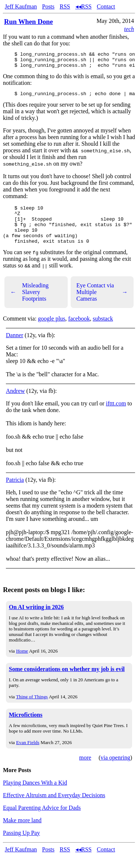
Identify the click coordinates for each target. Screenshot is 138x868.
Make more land (22, 832)
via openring (115, 770)
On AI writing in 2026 (36, 619)
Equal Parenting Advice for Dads (42, 820)
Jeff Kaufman (21, 6)
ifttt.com (116, 416)
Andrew (15, 403)
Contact (106, 6)
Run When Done (29, 22)
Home (22, 663)
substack (103, 331)
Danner (15, 347)
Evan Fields (28, 755)
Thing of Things (32, 709)
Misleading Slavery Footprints (29, 304)
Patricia (15, 492)
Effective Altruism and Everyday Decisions (54, 807)
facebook (79, 331)
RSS (65, 6)
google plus (52, 331)
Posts (48, 6)
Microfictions (26, 727)
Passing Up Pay (21, 845)
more (85, 770)
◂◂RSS (84, 6)
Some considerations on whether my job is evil (67, 681)
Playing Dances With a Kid (35, 795)
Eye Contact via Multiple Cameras (102, 304)
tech (129, 29)
